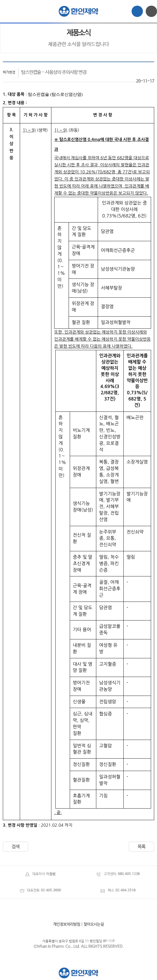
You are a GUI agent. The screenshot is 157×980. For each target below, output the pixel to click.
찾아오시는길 (94, 924)
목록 (141, 847)
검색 (16, 847)
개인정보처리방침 (67, 924)
